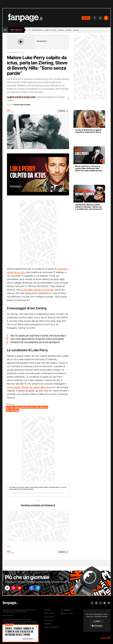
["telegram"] (38, 588)
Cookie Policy (49, 620)
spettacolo (16, 30)
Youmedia (48, 610)
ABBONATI (86, 18)
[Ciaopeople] (105, 638)
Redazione (48, 624)
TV (29, 30)
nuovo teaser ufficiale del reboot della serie (29, 387)
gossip (76, 30)
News (9, 546)
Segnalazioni (49, 613)
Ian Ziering (28, 493)
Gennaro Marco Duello (22, 105)
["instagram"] (13, 588)
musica (69, 30)
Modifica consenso (51, 627)
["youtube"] (20, 588)
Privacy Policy (49, 617)
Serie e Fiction (51, 30)
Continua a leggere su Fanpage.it (38, 505)
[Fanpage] (10, 603)
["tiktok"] (7, 588)
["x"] (26, 588)
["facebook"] (32, 588)
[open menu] (5, 30)
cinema (61, 30)
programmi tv (38, 30)
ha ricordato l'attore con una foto (37, 290)
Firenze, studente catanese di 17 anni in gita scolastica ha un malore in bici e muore (19, 632)
